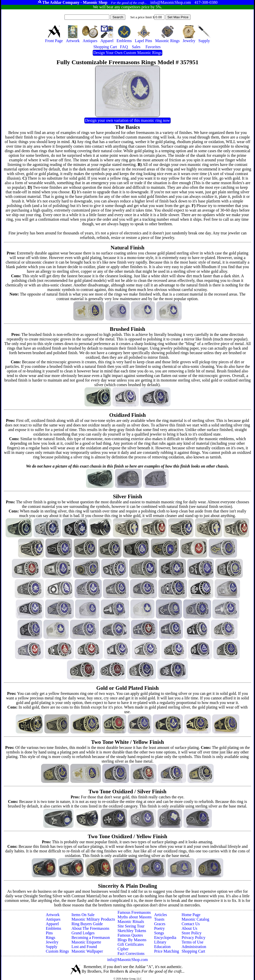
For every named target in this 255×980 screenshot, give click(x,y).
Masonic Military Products (93, 919)
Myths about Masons (134, 917)
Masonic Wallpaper (87, 951)
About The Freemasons (90, 928)
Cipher (123, 949)
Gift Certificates (131, 944)
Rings (51, 938)
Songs (159, 933)
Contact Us (191, 924)
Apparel (53, 924)
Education (162, 947)
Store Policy (192, 933)
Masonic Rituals (131, 922)
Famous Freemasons (134, 912)
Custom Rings (57, 951)
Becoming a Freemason (91, 938)
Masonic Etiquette (86, 942)
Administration (194, 947)
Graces (160, 924)
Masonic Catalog (195, 919)
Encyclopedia (165, 938)
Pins (49, 933)
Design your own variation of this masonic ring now (127, 120)
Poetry (159, 928)
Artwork (53, 915)
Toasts (159, 919)
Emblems (54, 928)
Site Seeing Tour (131, 926)
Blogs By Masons (132, 940)
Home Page (191, 915)
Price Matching (166, 951)
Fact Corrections (131, 953)
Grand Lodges (83, 933)
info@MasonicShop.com (127, 960)
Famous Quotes (130, 935)
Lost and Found (84, 947)
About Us (190, 928)
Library (160, 942)
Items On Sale (83, 915)
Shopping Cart (193, 951)
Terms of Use (193, 942)
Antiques (53, 919)
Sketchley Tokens (132, 931)
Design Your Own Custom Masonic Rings (127, 53)
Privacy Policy (194, 938)
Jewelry (52, 942)
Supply (52, 947)
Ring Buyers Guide (87, 924)
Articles (160, 915)
